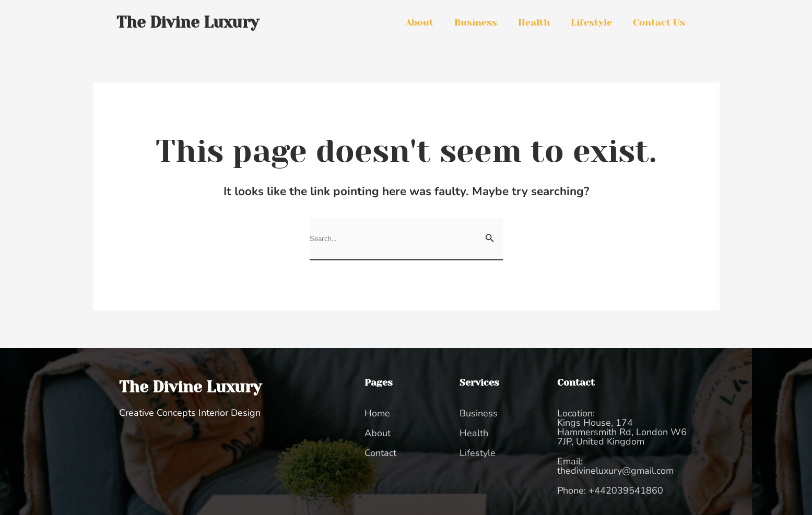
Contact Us (659, 22)
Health (534, 22)
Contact (380, 453)
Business (476, 22)
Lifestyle (591, 22)
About (419, 22)
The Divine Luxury (190, 387)
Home (377, 413)
